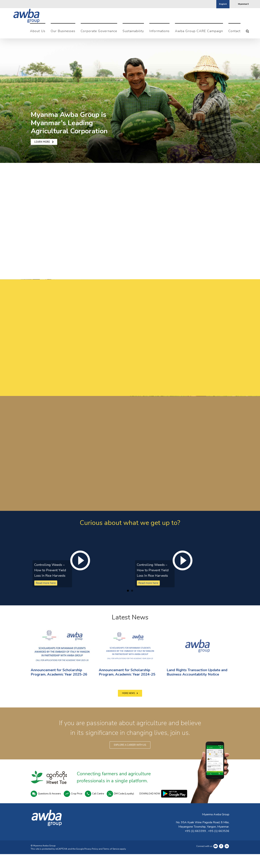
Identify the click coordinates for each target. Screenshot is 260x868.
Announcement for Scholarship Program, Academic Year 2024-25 (127, 672)
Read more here (46, 583)
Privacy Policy (91, 849)
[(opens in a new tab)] (62, 646)
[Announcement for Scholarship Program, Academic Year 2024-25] (130, 646)
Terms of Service (111, 849)
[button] (248, 31)
